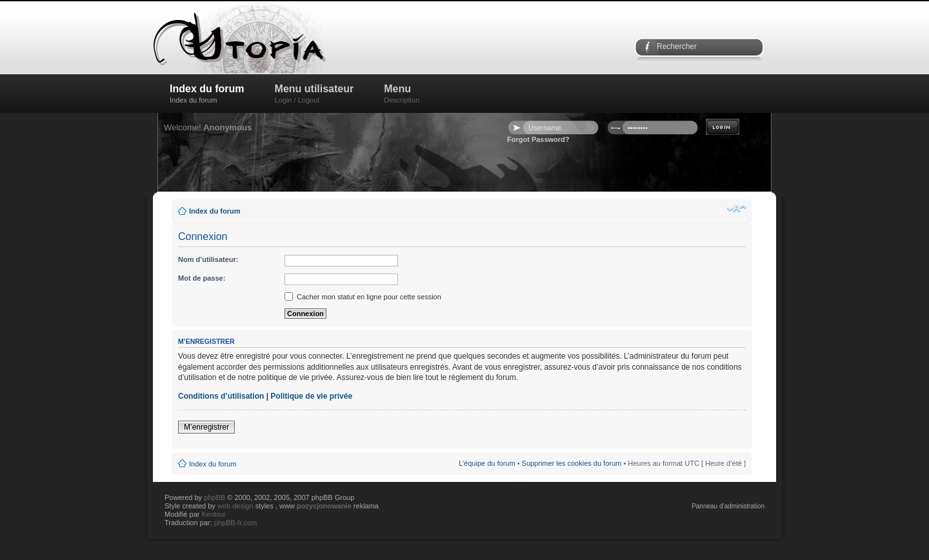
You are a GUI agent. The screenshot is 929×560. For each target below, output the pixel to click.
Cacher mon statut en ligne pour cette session (363, 297)
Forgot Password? (538, 139)
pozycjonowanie (324, 506)
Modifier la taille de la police (736, 208)
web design (236, 506)
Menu (402, 94)
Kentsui (213, 514)
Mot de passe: (202, 278)
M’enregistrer (206, 427)
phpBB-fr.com (236, 523)
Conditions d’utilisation (221, 396)
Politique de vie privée (311, 396)
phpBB (215, 497)
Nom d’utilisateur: (208, 259)
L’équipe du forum (487, 463)
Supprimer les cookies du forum (572, 463)
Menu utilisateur (315, 94)
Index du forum (207, 94)
